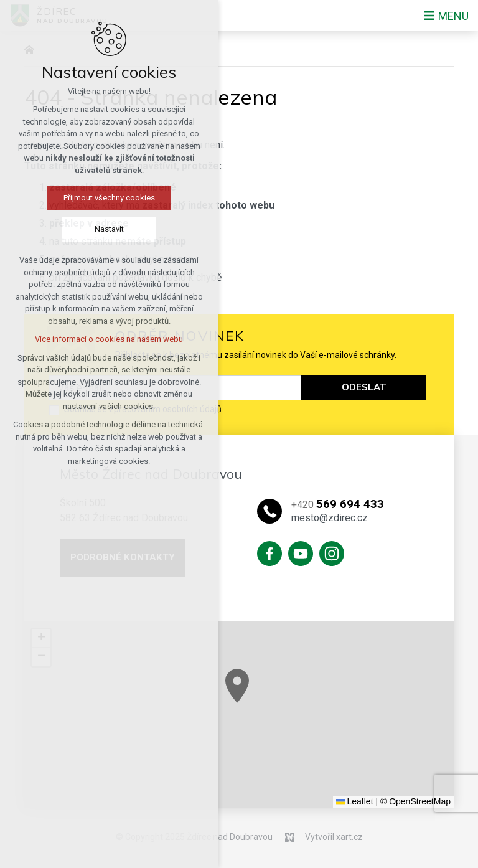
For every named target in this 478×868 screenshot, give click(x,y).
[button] (268, 695)
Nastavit (89, 229)
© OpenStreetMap (415, 801)
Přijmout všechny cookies (89, 198)
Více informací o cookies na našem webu (90, 339)
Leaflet (355, 801)
